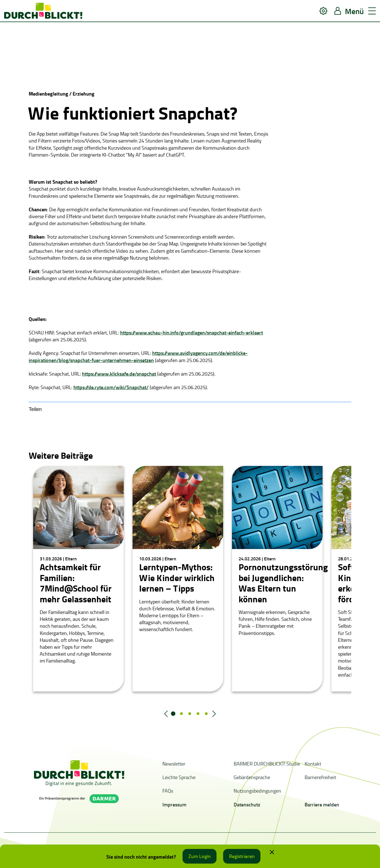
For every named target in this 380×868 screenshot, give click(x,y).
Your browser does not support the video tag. (70, 56)
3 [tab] (190, 714)
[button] (323, 11)
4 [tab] (198, 714)
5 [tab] (206, 714)
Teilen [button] (35, 409)
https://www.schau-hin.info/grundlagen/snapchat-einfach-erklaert (192, 333)
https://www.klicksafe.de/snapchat (119, 374)
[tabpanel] (78, 579)
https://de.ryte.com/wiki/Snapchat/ (111, 387)
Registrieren (242, 856)
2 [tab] (181, 714)
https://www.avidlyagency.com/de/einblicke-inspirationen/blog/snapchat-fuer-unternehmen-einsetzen (138, 356)
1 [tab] (173, 714)
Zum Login (200, 856)
